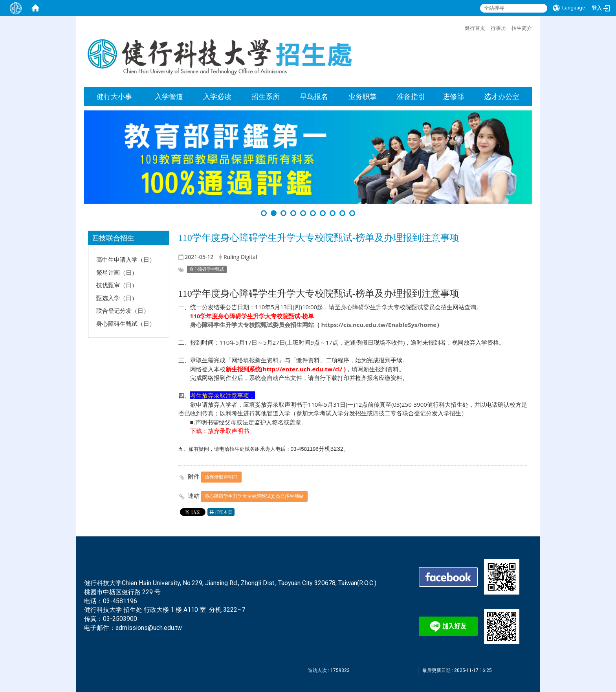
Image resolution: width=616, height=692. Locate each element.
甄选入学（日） (117, 298)
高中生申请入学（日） (126, 259)
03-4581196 (120, 601)
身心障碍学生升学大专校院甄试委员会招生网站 (252, 325)
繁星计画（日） (117, 272)
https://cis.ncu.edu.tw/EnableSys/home (379, 325)
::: (461, 27)
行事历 (498, 28)
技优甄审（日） (117, 285)
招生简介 (522, 28)
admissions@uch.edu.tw (149, 628)
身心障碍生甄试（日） (126, 323)
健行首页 (475, 28)
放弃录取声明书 (221, 477)
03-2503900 (120, 619)
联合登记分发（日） (123, 310)
